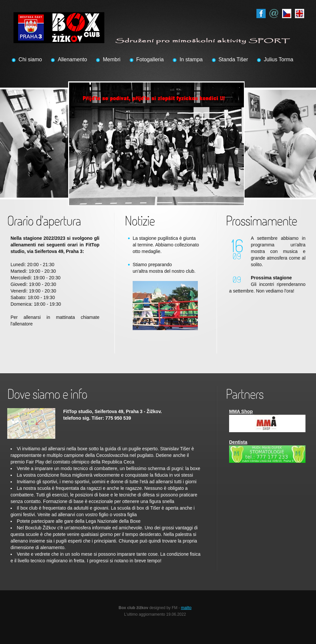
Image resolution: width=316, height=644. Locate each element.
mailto (186, 608)
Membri (111, 59)
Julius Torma (278, 59)
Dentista (238, 442)
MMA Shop (241, 411)
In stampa (191, 59)
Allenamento (72, 59)
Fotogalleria (150, 59)
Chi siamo (30, 59)
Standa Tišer (233, 59)
